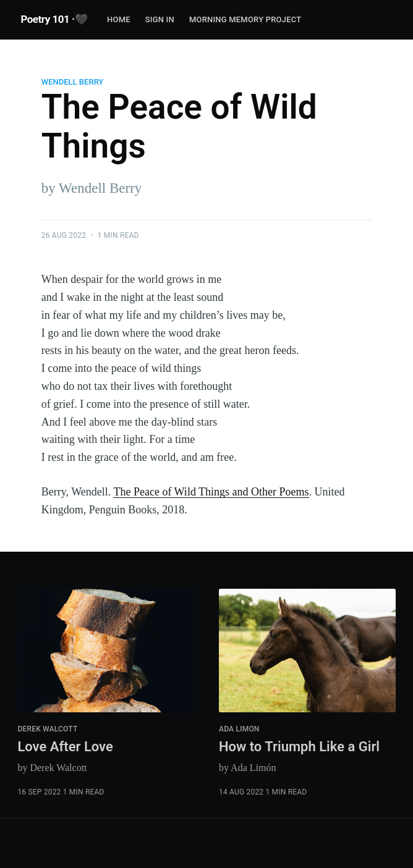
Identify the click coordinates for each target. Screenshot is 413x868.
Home (119, 19)
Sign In (160, 19)
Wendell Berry (73, 82)
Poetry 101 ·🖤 (54, 19)
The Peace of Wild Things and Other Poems (211, 492)
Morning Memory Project (245, 19)
